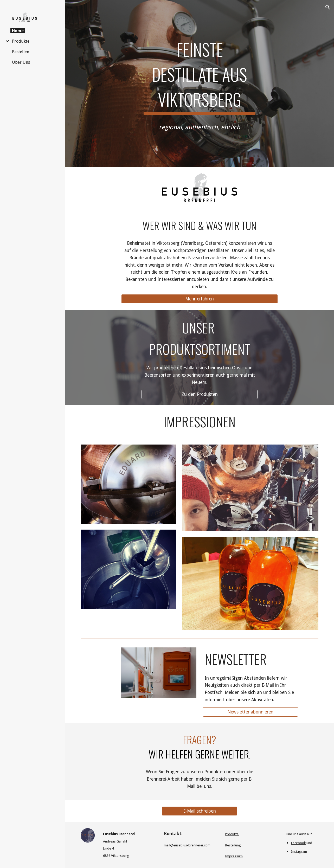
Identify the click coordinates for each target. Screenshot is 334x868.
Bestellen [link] (21, 52)
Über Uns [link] (21, 62)
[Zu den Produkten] (200, 394)
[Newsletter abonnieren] (250, 712)
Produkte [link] (21, 41)
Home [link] (18, 31)
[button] (328, 7)
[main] (200, 75)
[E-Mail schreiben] (199, 811)
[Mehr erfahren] (200, 299)
